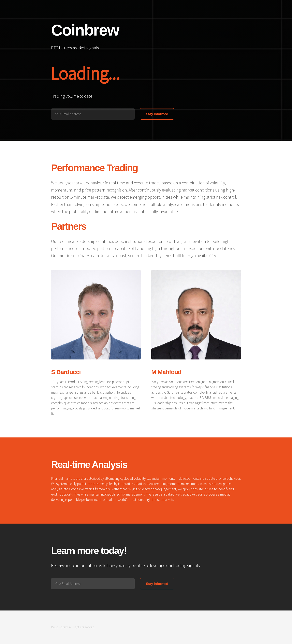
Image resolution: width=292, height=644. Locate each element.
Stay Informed (157, 114)
